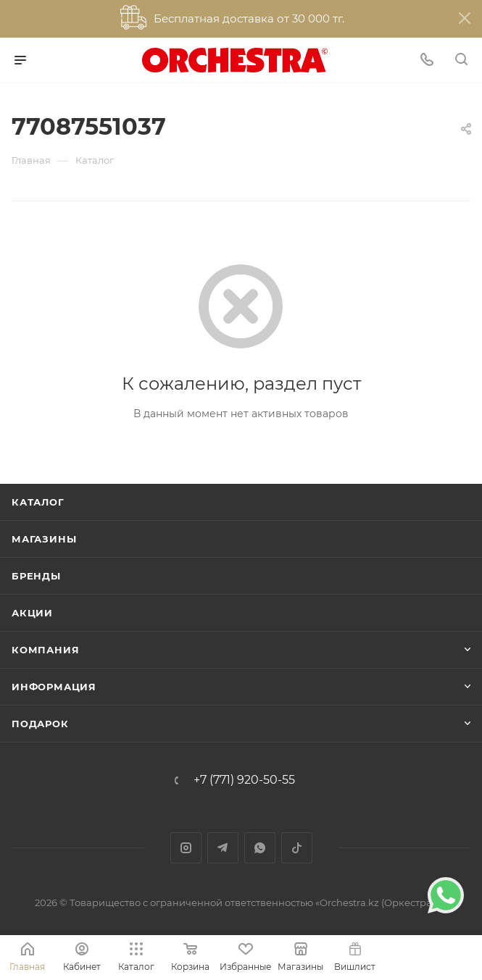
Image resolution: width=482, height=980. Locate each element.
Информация (54, 687)
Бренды (36, 576)
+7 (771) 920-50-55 (244, 780)
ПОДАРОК (40, 724)
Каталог (38, 502)
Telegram (223, 848)
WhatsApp (260, 848)
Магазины (44, 539)
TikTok (297, 848)
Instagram (186, 848)
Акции (32, 613)
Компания (45, 650)
